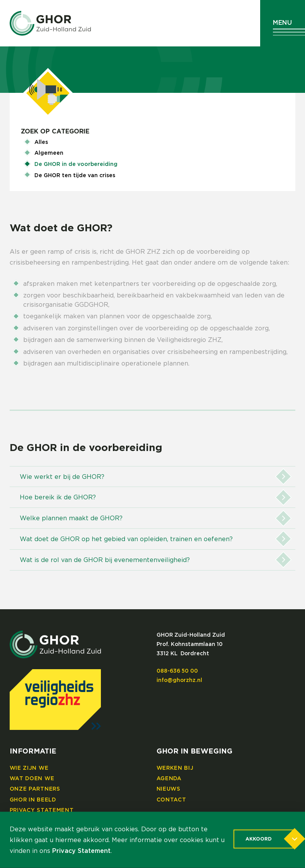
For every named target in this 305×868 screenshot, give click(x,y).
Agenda (169, 779)
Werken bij (175, 768)
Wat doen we (32, 779)
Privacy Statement (42, 810)
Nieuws (169, 789)
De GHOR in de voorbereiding (76, 164)
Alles (41, 142)
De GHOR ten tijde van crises (75, 176)
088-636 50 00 (177, 671)
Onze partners (35, 789)
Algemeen (49, 153)
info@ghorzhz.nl (179, 680)
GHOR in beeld (33, 800)
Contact (171, 800)
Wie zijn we (29, 768)
